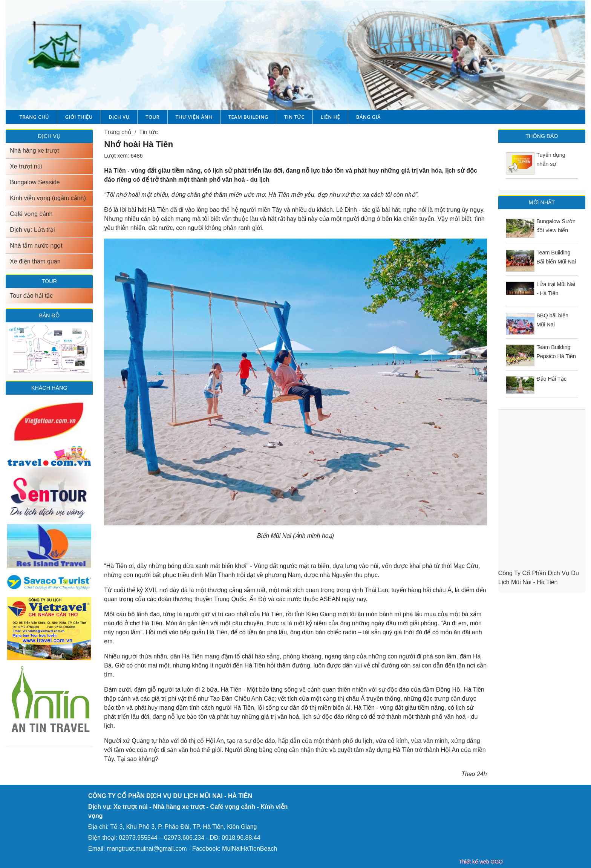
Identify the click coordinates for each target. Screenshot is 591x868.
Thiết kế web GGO (481, 862)
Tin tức (294, 117)
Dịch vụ (119, 117)
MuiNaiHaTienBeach (250, 849)
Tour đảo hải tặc (31, 296)
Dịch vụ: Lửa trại (32, 230)
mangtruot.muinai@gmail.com (147, 849)
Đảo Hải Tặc (551, 379)
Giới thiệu (79, 117)
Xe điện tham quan (35, 261)
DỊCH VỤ (49, 136)
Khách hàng (49, 388)
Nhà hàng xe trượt (34, 151)
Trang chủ (34, 117)
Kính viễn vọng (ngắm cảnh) (48, 198)
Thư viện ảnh (194, 117)
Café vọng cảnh (31, 214)
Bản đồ (49, 315)
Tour (152, 117)
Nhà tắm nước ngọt (36, 246)
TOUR (49, 281)
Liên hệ (331, 117)
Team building (248, 117)
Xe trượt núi (26, 166)
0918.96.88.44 (241, 838)
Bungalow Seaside (35, 182)
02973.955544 (138, 838)
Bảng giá (368, 117)
